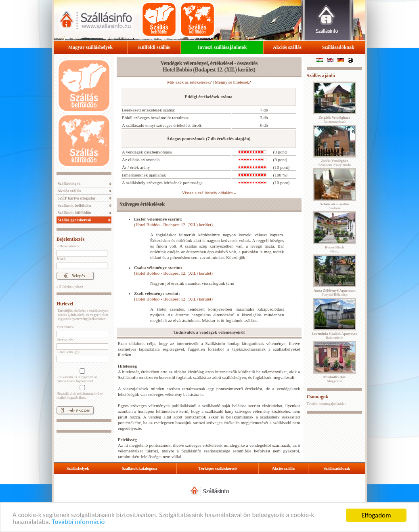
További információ (79, 523)
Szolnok (335, 206)
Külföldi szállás (154, 47)
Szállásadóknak (338, 47)
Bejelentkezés (70, 239)
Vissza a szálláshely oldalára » (209, 193)
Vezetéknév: (65, 327)
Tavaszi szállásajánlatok (222, 47)
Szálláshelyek (69, 184)
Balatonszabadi (335, 120)
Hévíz (335, 249)
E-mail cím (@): (68, 352)
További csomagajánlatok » (326, 404)
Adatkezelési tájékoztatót (75, 381)
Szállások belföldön (74, 205)
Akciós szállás (287, 47)
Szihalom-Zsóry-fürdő (334, 163)
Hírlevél (65, 304)
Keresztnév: (65, 339)
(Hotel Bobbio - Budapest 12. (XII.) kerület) (173, 225)
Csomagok (317, 397)
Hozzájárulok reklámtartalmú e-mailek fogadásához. (82, 392)
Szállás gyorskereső (74, 220)
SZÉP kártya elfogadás (76, 198)
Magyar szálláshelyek (90, 47)
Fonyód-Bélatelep (335, 292)
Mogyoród (335, 379)
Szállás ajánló (321, 76)
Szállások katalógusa (139, 468)
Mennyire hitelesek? (233, 82)
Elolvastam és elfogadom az (82, 376)
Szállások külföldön (74, 213)
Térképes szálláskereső (217, 468)
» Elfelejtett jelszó (70, 286)
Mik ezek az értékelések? (190, 82)
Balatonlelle (335, 336)
